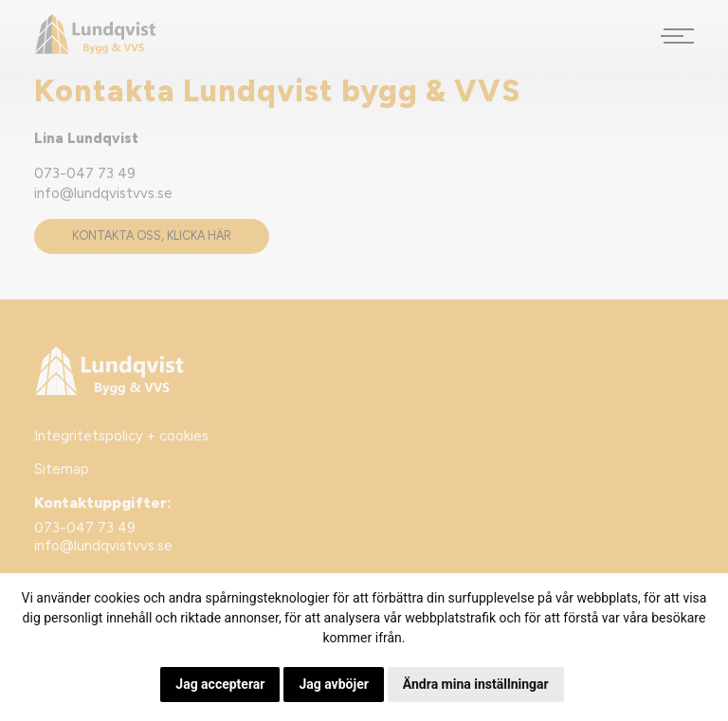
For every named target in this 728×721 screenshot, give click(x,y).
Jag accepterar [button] (220, 684)
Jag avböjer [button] (333, 684)
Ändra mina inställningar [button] (476, 684)
